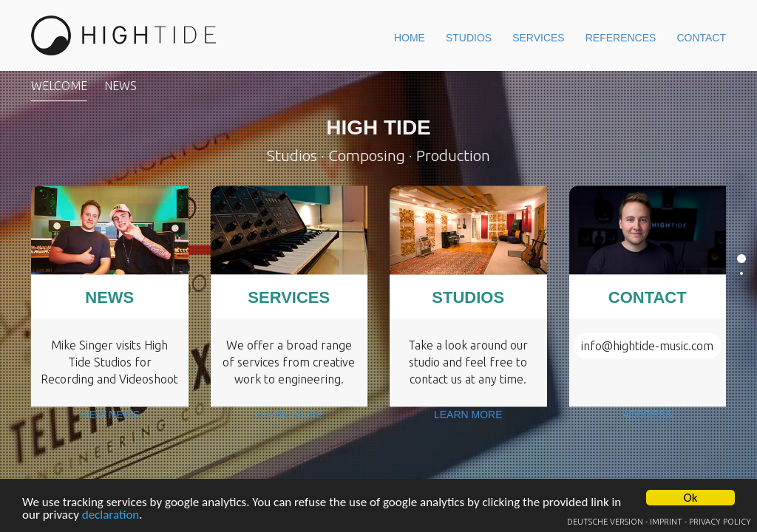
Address (647, 428)
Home (335, 35)
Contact (691, 35)
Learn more (289, 428)
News (120, 86)
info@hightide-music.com (647, 345)
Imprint (666, 522)
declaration (111, 515)
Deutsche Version (605, 522)
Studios (409, 35)
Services (493, 35)
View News (110, 428)
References (591, 35)
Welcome (59, 86)
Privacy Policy (720, 522)
